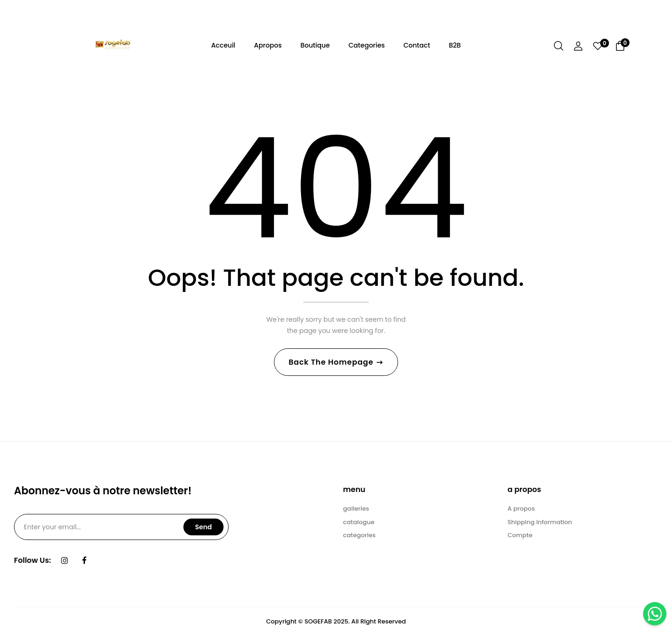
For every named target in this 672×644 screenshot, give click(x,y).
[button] (620, 47)
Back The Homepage (332, 364)
